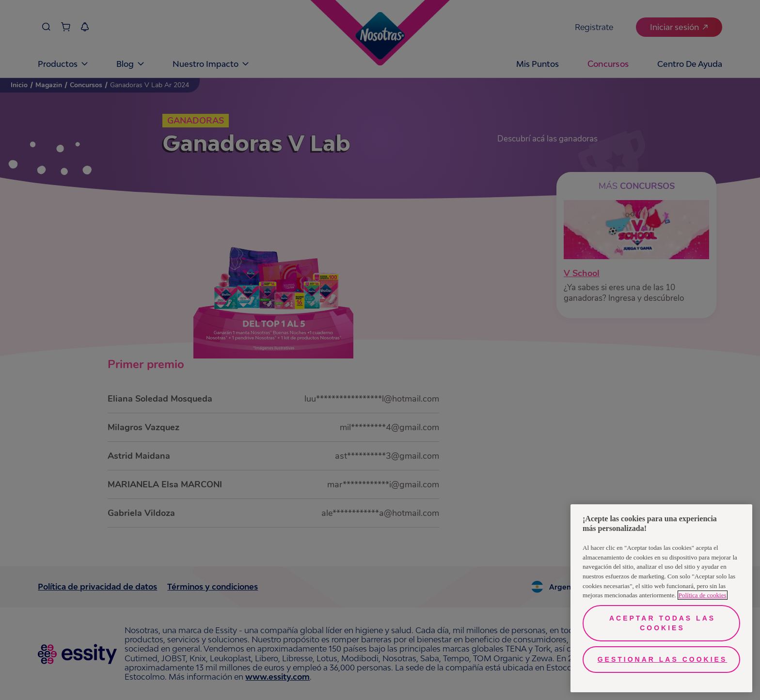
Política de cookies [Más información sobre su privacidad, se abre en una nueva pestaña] (703, 595)
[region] (661, 598)
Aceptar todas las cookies (662, 623)
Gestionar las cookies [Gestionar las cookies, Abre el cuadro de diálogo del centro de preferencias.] (663, 659)
